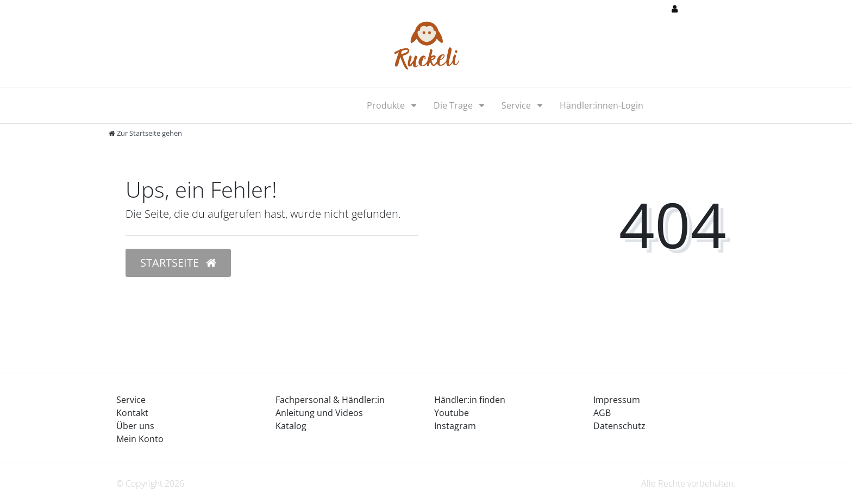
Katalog (291, 426)
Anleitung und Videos (319, 413)
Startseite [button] (178, 263)
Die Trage (454, 105)
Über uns (135, 426)
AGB (602, 413)
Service (517, 105)
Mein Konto (140, 439)
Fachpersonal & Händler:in (330, 400)
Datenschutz (619, 426)
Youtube (452, 413)
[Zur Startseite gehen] (145, 133)
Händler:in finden (470, 400)
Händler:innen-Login (602, 105)
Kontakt (132, 413)
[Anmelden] (693, 10)
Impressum (617, 400)
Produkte (387, 105)
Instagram (455, 426)
